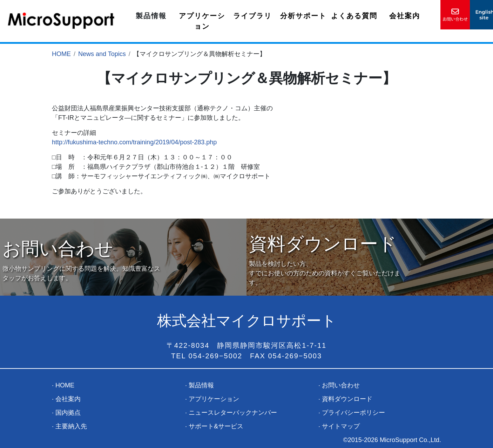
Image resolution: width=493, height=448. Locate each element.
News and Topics (102, 54)
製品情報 (151, 16)
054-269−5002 (216, 356)
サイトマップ (341, 426)
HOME (61, 54)
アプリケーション (202, 21)
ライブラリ (252, 16)
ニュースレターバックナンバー (233, 413)
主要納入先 (71, 426)
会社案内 (405, 16)
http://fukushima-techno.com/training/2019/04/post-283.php (134, 142)
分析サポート (303, 16)
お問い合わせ (341, 385)
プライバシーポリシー (353, 413)
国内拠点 (68, 413)
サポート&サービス (216, 426)
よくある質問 (354, 16)
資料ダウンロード (347, 399)
